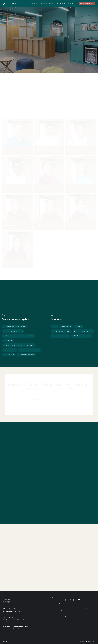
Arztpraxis (35, 4)
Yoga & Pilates (61, 4)
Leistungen (43, 4)
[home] (10, 4)
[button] (96, 558)
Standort (52, 4)
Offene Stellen (72, 4)
